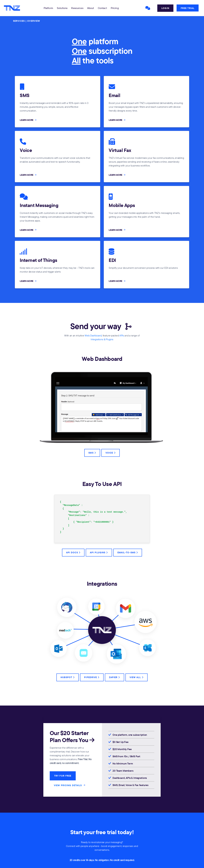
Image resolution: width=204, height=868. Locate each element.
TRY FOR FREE (63, 776)
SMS (92, 453)
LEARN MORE (28, 120)
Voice (111, 453)
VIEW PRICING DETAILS (70, 785)
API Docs (73, 552)
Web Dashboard (93, 335)
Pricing (115, 8)
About (91, 8)
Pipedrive (92, 677)
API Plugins (99, 552)
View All (137, 677)
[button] (48, 8)
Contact (102, 8)
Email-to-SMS (128, 552)
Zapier (115, 677)
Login (165, 8)
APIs (122, 335)
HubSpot (68, 677)
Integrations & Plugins (102, 339)
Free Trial (188, 8)
